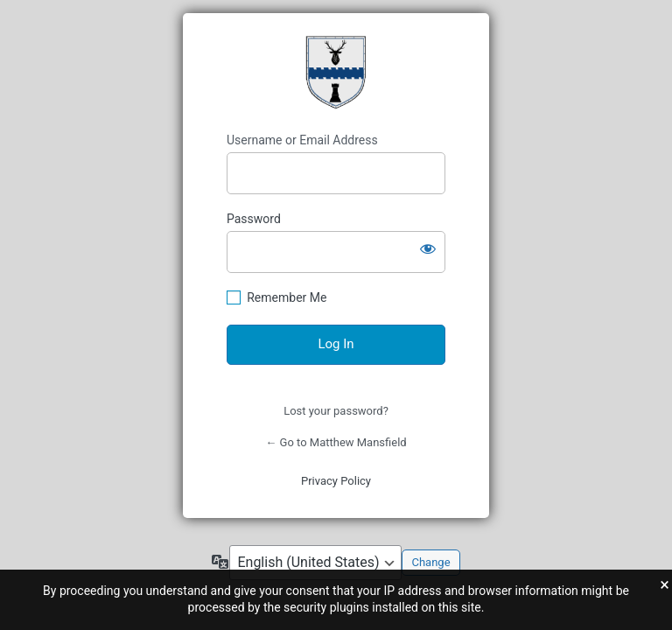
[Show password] (428, 248)
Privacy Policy (336, 481)
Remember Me (287, 297)
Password (254, 219)
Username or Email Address (302, 140)
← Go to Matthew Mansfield (336, 442)
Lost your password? (336, 411)
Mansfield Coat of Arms (336, 73)
